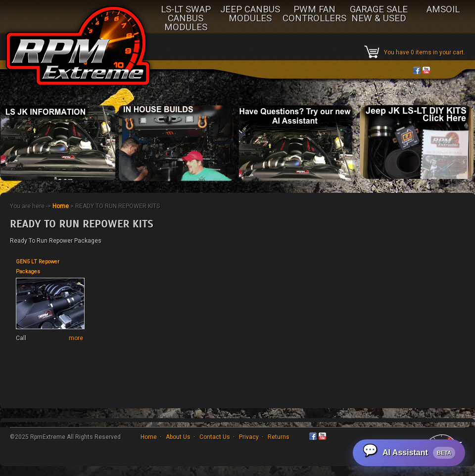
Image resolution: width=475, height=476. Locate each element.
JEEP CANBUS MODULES (250, 14)
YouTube (426, 70)
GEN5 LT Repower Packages (38, 267)
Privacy (249, 437)
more (76, 338)
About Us (178, 437)
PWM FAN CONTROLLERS (314, 14)
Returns (279, 437)
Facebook (417, 70)
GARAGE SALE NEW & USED (379, 14)
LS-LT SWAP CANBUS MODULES (186, 19)
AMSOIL (443, 10)
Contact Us (215, 437)
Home (61, 206)
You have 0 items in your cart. (425, 52)
